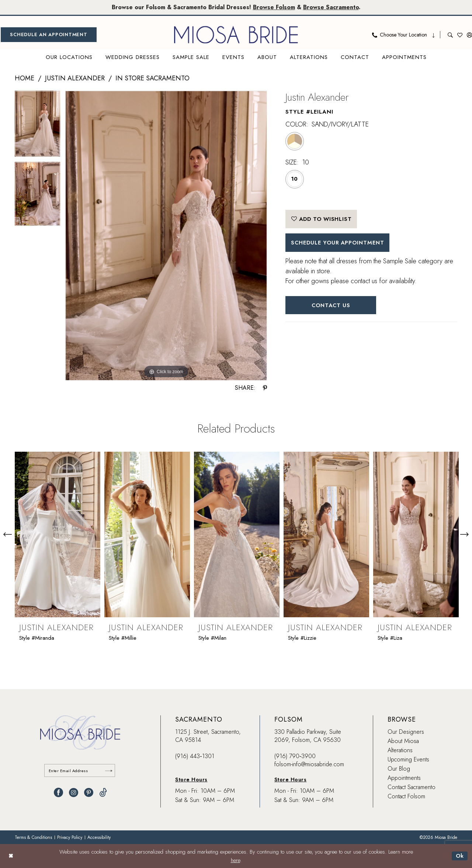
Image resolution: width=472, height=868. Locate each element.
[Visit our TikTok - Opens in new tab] (103, 793)
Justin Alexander (75, 78)
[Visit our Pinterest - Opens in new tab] (89, 793)
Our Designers (406, 732)
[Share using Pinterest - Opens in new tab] (265, 388)
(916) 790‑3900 (295, 756)
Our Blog (399, 769)
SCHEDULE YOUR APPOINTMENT (339, 243)
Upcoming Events (408, 759)
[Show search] (450, 35)
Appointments (404, 778)
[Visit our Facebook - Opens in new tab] (58, 793)
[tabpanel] (37, 126)
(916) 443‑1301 (195, 756)
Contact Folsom (406, 796)
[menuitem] (49, 35)
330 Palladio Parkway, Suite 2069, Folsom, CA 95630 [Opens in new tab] (308, 736)
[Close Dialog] (11, 856)
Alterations (400, 750)
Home (25, 78)
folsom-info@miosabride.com (309, 764)
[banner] (236, 35)
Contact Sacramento (412, 787)
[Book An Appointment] (49, 35)
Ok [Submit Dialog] (460, 856)
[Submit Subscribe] (109, 771)
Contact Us (332, 306)
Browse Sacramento (332, 7)
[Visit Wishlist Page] (460, 35)
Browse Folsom (274, 7)
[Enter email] (80, 771)
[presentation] (58, 534)
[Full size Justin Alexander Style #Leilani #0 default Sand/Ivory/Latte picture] (166, 236)
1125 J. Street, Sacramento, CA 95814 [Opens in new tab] (208, 736)
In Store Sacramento (152, 78)
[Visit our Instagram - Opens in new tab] (74, 793)
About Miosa (403, 741)
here (235, 860)
